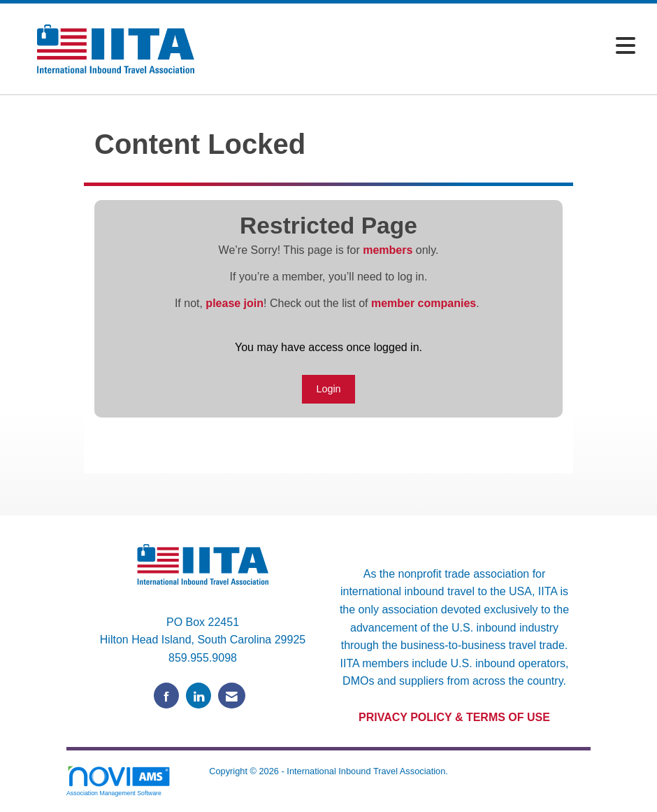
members (388, 250)
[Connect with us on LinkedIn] (198, 696)
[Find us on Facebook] (166, 696)
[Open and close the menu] (432, 47)
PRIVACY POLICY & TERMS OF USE (454, 717)
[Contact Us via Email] (232, 696)
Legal (328, 786)
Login (328, 389)
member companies (424, 303)
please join (234, 303)
